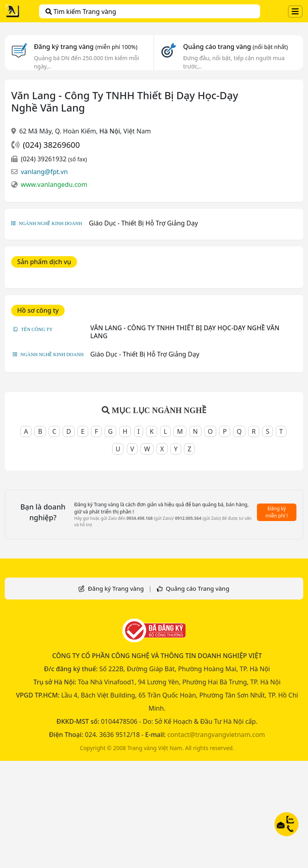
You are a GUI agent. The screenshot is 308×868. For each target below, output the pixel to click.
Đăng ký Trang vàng (116, 588)
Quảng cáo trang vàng (235, 47)
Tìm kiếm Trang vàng (81, 12)
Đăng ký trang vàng (86, 47)
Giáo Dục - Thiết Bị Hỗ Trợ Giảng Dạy (143, 223)
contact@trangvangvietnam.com (216, 735)
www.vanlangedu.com (54, 184)
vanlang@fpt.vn (44, 172)
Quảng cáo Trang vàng (197, 588)
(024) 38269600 (51, 145)
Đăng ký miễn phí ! (277, 512)
